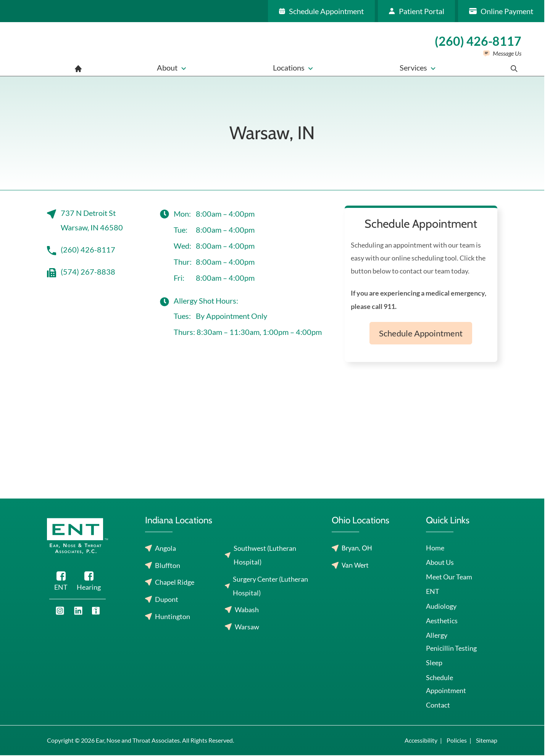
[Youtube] (60, 611)
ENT (433, 591)
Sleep (434, 663)
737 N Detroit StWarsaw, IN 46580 (85, 220)
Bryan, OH (357, 548)
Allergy (437, 635)
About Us (440, 562)
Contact (438, 705)
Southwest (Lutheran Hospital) (265, 555)
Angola (165, 548)
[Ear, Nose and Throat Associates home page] (52, 49)
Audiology (441, 606)
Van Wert (355, 565)
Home (435, 548)
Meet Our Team (449, 577)
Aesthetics (442, 621)
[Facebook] (61, 582)
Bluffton (168, 565)
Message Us (507, 53)
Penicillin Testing (451, 648)
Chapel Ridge (175, 582)
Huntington (173, 616)
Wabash (247, 610)
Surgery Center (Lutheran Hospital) (270, 586)
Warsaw (247, 627)
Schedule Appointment (421, 333)
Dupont (167, 599)
